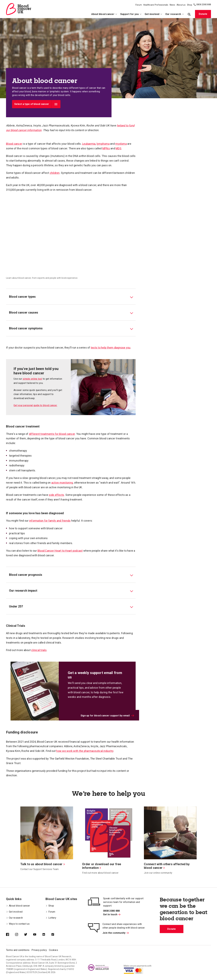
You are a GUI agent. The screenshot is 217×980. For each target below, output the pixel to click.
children (55, 173)
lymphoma (103, 144)
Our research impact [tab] (23, 591)
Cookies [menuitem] (53, 950)
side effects (56, 495)
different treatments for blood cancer (52, 434)
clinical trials (39, 650)
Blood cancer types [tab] (22, 297)
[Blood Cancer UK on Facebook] (11, 935)
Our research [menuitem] (175, 14)
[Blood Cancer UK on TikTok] (56, 935)
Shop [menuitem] (190, 5)
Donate (203, 14)
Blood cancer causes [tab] (24, 312)
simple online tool (32, 379)
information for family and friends (50, 521)
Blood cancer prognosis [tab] (26, 575)
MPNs (106, 148)
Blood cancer (14, 144)
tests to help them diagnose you (111, 348)
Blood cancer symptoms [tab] (26, 328)
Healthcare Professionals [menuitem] (156, 5)
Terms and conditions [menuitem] (18, 950)
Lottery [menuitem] (51, 918)
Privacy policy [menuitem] (39, 950)
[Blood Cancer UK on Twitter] (29, 935)
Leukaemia (89, 144)
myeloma (121, 144)
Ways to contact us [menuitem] (18, 924)
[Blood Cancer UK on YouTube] (38, 935)
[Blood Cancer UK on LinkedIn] (47, 935)
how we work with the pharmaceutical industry (85, 751)
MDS (118, 148)
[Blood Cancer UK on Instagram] (20, 935)
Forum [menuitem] (139, 5)
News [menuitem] (172, 5)
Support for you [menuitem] (131, 14)
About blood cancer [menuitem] (104, 14)
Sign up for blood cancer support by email (107, 716)
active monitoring (62, 483)
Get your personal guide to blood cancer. (35, 405)
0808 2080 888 (204, 5)
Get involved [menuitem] (153, 14)
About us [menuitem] (181, 5)
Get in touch (112, 914)
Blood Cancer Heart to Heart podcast (60, 551)
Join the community (116, 933)
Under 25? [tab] (16, 606)
